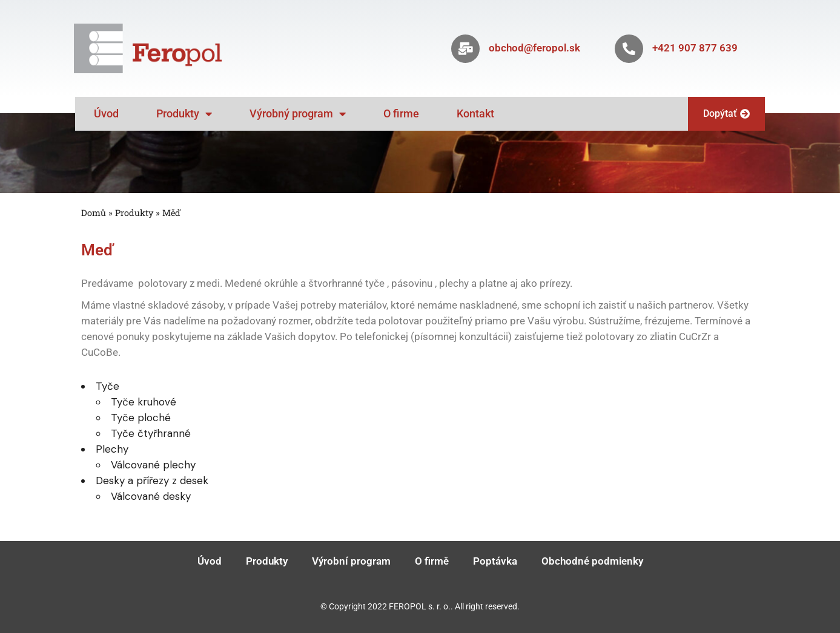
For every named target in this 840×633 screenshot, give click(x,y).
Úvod (106, 113)
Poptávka (495, 561)
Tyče (107, 386)
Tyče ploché (141, 418)
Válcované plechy (153, 465)
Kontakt (475, 113)
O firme (401, 113)
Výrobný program (298, 114)
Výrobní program (351, 561)
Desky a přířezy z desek (152, 480)
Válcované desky (151, 496)
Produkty (184, 114)
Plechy (112, 449)
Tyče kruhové (144, 402)
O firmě (432, 561)
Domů (94, 213)
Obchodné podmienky (592, 561)
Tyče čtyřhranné (151, 433)
